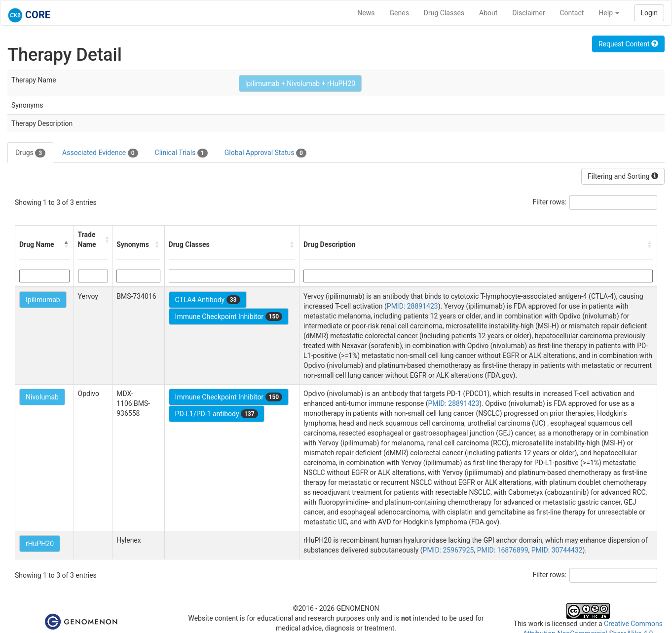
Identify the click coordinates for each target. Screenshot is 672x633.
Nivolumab (42, 397)
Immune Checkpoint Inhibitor (229, 316)
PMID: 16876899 (503, 550)
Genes (399, 13)
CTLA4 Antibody (208, 300)
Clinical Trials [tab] (181, 153)
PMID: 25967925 (448, 550)
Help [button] (609, 13)
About (488, 13)
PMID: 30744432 (557, 550)
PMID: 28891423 (412, 306)
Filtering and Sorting (623, 176)
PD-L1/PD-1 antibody (217, 414)
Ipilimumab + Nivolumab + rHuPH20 (300, 83)
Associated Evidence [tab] (100, 153)
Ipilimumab (43, 300)
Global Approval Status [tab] (265, 153)
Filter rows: (550, 202)
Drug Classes (444, 13)
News (366, 13)
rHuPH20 (40, 544)
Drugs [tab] (30, 153)
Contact (572, 13)
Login (649, 13)
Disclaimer (528, 13)
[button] (67, 244)
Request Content (628, 44)
